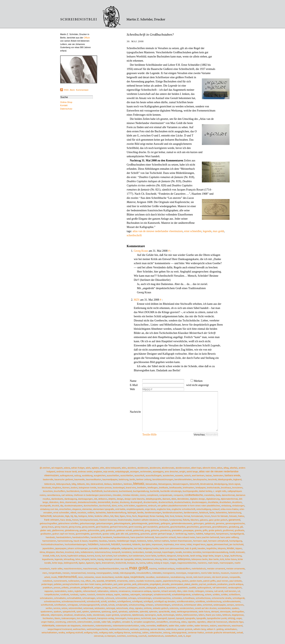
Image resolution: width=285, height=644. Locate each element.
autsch (187, 475)
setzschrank (122, 608)
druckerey (124, 502)
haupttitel (93, 541)
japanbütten (48, 548)
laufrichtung (236, 556)
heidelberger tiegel (126, 541)
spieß (114, 612)
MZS (137, 300)
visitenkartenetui (103, 626)
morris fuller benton (210, 573)
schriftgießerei (124, 601)
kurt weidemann (137, 556)
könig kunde (183, 556)
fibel (117, 516)
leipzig (100, 559)
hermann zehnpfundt (218, 541)
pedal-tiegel (47, 584)
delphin (112, 499)
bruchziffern (60, 491)
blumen (66, 488)
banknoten (218, 475)
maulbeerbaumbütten (109, 569)
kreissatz (240, 552)
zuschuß (142, 636)
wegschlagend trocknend (60, 629)
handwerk (107, 537)
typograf (180, 618)
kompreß (116, 552)
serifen (49, 608)
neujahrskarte (137, 577)
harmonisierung (65, 541)
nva (82, 581)
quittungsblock (204, 588)
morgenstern (194, 573)
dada (218, 495)
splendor (153, 612)
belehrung (124, 479)
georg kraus (48, 527)
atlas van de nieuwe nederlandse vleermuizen (158, 231)
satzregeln (135, 594)
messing (91, 573)
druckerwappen (199, 502)
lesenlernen (148, 559)
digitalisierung (213, 499)
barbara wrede (232, 475)
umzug (231, 618)
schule (111, 605)
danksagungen (85, 499)
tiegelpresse (238, 615)
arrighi (182, 472)
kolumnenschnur (103, 552)
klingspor (50, 552)
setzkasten (100, 608)
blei (88, 484)
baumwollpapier (110, 479)
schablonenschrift (162, 594)
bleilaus (108, 484)
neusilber (150, 577)
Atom (72, 90)
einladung (226, 506)
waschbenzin (224, 626)
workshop (136, 633)
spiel (79, 612)
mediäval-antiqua (166, 569)
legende (207, 231)
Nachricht (135, 412)
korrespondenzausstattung (215, 552)
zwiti (180, 636)
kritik (53, 556)
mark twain (213, 563)
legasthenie (48, 559)
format (187, 516)
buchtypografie (190, 491)
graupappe (188, 530)
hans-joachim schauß (165, 537)
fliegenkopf (143, 516)
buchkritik (155, 491)
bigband (237, 479)
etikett (73, 513)
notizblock (47, 581)
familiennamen (191, 513)
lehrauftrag (69, 559)
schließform (234, 594)
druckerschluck (166, 502)
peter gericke (125, 584)
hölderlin (136, 544)
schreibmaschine (52, 601)
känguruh (171, 556)
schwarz (149, 605)
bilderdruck (50, 484)
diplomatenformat (229, 499)
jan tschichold (236, 544)
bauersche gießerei (64, 479)
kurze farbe (151, 556)
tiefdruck (227, 615)
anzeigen (134, 472)
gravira (198, 530)
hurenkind (126, 544)
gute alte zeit (122, 534)
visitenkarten (88, 626)
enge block (150, 509)
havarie (112, 541)
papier (159, 581)
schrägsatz (73, 605)
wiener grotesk (185, 629)
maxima (153, 569)
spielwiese (95, 612)
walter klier (174, 626)
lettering (173, 559)
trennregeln (121, 618)
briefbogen (153, 488)
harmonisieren (49, 541)
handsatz (50, 537)
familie (140, 513)
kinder (231, 548)
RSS (66, 90)
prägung (107, 588)
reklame (114, 591)
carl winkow (67, 495)
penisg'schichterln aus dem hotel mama (82, 584)
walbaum (162, 625)
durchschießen (91, 506)
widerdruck (171, 629)
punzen (122, 588)
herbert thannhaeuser (181, 541)
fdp (76, 516)
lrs (137, 563)
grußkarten (46, 534)
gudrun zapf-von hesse (63, 534)
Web (132, 389)
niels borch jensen (202, 577)
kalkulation (104, 548)
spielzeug (106, 612)
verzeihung (175, 622)
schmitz (100, 598)
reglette (78, 591)
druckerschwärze (182, 502)
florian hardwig (157, 516)
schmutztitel (121, 598)
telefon (179, 615)
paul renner (222, 581)
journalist (93, 548)
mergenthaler (55, 573)
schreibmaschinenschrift (73, 601)
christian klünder (130, 495)
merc (45, 573)
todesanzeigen (69, 618)
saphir (117, 594)
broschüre (48, 491)
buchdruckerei (111, 491)
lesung (158, 559)
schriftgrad (137, 601)
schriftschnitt (47, 605)
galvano (204, 520)
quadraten (171, 588)
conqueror (178, 495)
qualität (192, 588)
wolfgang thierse (122, 633)
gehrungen (199, 523)
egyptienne (142, 506)
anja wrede (109, 472)
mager (173, 563)
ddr (95, 499)
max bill (124, 569)
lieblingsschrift (71, 563)
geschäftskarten (220, 527)
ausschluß (139, 475)
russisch (91, 594)
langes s (219, 556)
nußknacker (74, 581)
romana (209, 591)
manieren (202, 563)
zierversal (99, 636)
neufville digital (122, 577)
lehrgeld (85, 559)
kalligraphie (127, 548)
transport (92, 618)
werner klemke (158, 629)
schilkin (216, 594)
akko (124, 468)
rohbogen (199, 591)
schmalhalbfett (74, 598)
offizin (88, 581)
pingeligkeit (155, 584)
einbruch (152, 506)
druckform (237, 502)
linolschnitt (121, 563)
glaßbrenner (58, 530)
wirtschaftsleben (49, 633)
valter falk (106, 622)
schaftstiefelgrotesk (181, 594)
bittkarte (81, 484)
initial (189, 544)
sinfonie (148, 608)
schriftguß (148, 601)
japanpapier (61, 548)
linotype (131, 563)
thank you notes (213, 615)
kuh (58, 556)
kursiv (98, 556)
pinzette (166, 584)
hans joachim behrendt (208, 537)
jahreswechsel (221, 544)
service (57, 608)
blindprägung (221, 484)
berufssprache (200, 479)
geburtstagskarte (122, 523)
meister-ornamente (235, 569)
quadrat (161, 588)
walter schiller (187, 626)
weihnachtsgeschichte (97, 629)
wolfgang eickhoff (74, 633)
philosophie (143, 584)
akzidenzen (143, 468)
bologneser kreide (88, 488)
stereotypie (225, 612)
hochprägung (236, 541)
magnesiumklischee (187, 563)
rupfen (83, 594)
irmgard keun (199, 544)
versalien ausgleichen (144, 622)
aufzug (77, 475)
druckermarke (150, 502)
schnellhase (189, 598)
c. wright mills (220, 491)
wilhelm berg (199, 629)
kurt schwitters (120, 556)
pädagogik (151, 588)
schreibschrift (134, 235)
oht (94, 581)
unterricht (71, 622)
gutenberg (134, 534)
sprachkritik (164, 612)
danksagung (71, 499)
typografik (201, 618)
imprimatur (169, 544)
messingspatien (104, 573)
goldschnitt (138, 530)
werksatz (134, 629)
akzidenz (132, 468)
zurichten (121, 636)
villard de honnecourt (217, 622)
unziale (97, 622)
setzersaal (88, 608)
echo (120, 506)
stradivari (68, 615)
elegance (77, 509)
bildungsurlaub (63, 484)
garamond (234, 520)
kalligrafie (115, 548)
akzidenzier (155, 468)
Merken (198, 381)
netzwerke (89, 577)
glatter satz (46, 530)
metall (115, 573)
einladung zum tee (49, 509)
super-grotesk (113, 615)
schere (208, 594)
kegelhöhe (211, 548)
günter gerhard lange (161, 534)
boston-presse (105, 488)
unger (239, 618)
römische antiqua (104, 594)
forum (207, 516)
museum (225, 573)
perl (115, 584)
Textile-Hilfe (149, 435)
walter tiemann (201, 626)
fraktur (241, 516)
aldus (219, 468)
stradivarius (80, 615)
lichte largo (57, 563)
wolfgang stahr (106, 633)
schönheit (208, 605)
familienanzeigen (153, 513)
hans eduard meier (186, 537)
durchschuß (105, 506)
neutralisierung (178, 577)
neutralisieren (162, 577)
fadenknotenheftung (116, 513)
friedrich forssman (108, 520)
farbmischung (235, 513)
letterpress (184, 559)
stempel (215, 612)
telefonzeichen (190, 615)
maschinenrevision (73, 569)
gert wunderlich (150, 527)
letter (165, 559)
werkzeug (145, 629)
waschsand (237, 626)
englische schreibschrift (183, 509)
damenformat (228, 495)
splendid (144, 612)
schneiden (177, 598)
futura (186, 520)
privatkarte (75, 588)
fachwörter (101, 513)
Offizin (87, 38)
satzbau (125, 594)
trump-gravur (134, 618)
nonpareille (235, 577)
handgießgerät (237, 534)
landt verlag (196, 556)
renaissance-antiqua (141, 591)
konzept (157, 552)
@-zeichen (45, 468)
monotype (181, 573)
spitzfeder (134, 612)
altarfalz (234, 468)
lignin (98, 563)
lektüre (138, 559)
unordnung (60, 622)
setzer (64, 608)
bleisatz (139, 484)
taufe (160, 615)
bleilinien (128, 484)
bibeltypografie (225, 479)
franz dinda (66, 520)
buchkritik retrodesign (171, 491)
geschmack (205, 527)
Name (133, 381)
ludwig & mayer (161, 563)
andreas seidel (85, 472)
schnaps (132, 598)
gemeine (220, 523)
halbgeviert (209, 534)
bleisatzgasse (165, 484)
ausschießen (113, 475)
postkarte (212, 584)
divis (62, 502)
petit (134, 584)
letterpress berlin (199, 559)
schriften (112, 601)
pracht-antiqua (236, 584)
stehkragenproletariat (187, 612)
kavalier (202, 548)
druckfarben (225, 502)
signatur (139, 608)
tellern (201, 615)
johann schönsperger (78, 548)
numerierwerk (60, 581)
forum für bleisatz (219, 516)
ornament (110, 581)
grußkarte (239, 530)
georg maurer (61, 527)
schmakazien (46, 598)
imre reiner (180, 544)
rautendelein (60, 591)
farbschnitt (46, 516)
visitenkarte (48, 626)
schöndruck (177, 605)
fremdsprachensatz (89, 520)
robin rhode (188, 591)
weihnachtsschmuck (119, 629)
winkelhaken (231, 629)
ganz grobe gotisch (218, 520)
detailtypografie (153, 499)
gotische (155, 530)
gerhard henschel (119, 527)
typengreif (162, 618)
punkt (115, 588)
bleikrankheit (97, 484)
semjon (230, 605)
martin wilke (57, 569)
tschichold (146, 618)
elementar (87, 509)
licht (222, 559)
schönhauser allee (193, 605)
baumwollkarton (94, 479)
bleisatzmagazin (180, 484)
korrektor (187, 552)
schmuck (110, 598)
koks (77, 552)
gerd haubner (102, 527)
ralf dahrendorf (219, 588)
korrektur (197, 552)
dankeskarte (57, 499)
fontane (179, 516)
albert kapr (196, 468)
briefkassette (175, 488)
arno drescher (171, 472)
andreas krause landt (67, 472)
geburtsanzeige (87, 523)
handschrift (96, 537)
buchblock (85, 491)
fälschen (195, 520)
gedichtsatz (154, 523)
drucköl (55, 506)
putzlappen (132, 588)
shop (131, 608)
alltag (226, 468)
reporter (156, 591)
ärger (189, 636)
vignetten (201, 622)
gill (241, 527)
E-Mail (134, 385)
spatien (235, 608)
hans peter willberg (229, 537)
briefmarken (189, 488)
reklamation (103, 591)
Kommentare (82, 90)
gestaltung (234, 527)
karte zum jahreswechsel (172, 548)
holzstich (116, 544)
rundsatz (74, 594)
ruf (239, 591)
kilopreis (222, 548)
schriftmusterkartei (232, 601)
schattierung (198, 594)
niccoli (189, 577)
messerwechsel (78, 573)
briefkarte (163, 488)
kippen (239, 548)
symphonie (126, 615)
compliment (152, 495)
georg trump (75, 527)
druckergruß (136, 502)
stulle (89, 615)
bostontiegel (119, 488)
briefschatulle (213, 488)
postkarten (222, 584)
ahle (102, 468)
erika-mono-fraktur (229, 509)
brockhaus (226, 488)
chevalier (117, 495)
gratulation (177, 530)
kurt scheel (107, 556)
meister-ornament (216, 568)
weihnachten (79, 629)
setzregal (111, 608)
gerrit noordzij (135, 527)
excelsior (82, 513)
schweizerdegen (162, 605)
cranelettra (209, 495)
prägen (98, 588)
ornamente (122, 581)
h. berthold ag (180, 534)
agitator (95, 468)
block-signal (234, 484)
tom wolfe (81, 618)
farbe (212, 513)
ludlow (150, 563)
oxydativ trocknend (145, 581)
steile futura (204, 612)
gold (102, 530)
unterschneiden (85, 622)
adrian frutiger (78, 468)
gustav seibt (108, 534)
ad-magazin (57, 468)
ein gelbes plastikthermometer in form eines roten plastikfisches (189, 506)
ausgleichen (100, 475)
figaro (123, 516)
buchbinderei (73, 491)
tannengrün (150, 615)
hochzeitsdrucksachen (52, 544)
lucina (142, 563)
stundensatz (99, 615)
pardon (185, 581)
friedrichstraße (125, 520)
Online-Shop (66, 102)
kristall (46, 556)
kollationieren (87, 552)
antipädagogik (122, 472)
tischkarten (48, 618)
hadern (191, 534)
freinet (75, 520)
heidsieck (142, 541)
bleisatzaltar (151, 484)
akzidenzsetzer (183, 468)
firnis (129, 516)
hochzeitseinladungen (76, 544)
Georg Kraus (141, 251)
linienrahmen (108, 563)
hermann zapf (200, 541)
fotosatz (233, 516)
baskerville (48, 479)
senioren (239, 605)
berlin (132, 479)
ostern (132, 581)
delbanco (103, 499)
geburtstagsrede (140, 523)
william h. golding (215, 629)
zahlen (145, 633)
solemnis (174, 608)
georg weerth (88, 527)
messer (66, 573)
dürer (114, 506)
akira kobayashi (113, 468)
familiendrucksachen (172, 513)
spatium (57, 612)
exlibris (91, 513)
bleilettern (118, 484)
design (120, 499)
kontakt (149, 552)
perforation (107, 584)
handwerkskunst (121, 537)
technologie (169, 615)
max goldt (218, 231)
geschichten (193, 527)
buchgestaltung (141, 491)
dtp (62, 506)
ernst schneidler (193, 231)
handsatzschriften (81, 537)
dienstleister (183, 499)
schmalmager (89, 598)
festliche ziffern (102, 516)
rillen (179, 591)
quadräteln (183, 588)
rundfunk (65, 594)
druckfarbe (213, 502)
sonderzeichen (187, 608)
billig (74, 484)
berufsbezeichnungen (163, 479)
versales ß (127, 622)
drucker (115, 502)
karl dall (138, 548)
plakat (187, 584)
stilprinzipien (57, 615)
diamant (166, 499)
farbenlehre (221, 513)
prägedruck (87, 588)
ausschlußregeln (154, 475)
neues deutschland (104, 577)
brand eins (131, 488)
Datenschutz (66, 109)
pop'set (202, 584)
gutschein (145, 534)
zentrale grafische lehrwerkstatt (220, 633)
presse (57, 588)
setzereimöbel (75, 608)
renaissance (125, 591)
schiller (224, 594)
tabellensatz (138, 615)
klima (42, 552)
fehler (91, 516)
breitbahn (142, 488)
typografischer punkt (217, 618)
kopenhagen (168, 552)
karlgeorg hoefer (151, 548)
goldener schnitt (124, 530)
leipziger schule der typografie (119, 559)
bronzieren (237, 488)
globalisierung (72, 530)
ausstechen (168, 475)
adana (67, 468)
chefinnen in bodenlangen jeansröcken (92, 495)
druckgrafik (45, 506)
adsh (88, 468)
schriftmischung (214, 601)
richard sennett (168, 591)
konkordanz (138, 552)
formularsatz (197, 516)
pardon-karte (196, 581)
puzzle (142, 588)
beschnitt (212, 479)
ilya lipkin (146, 544)
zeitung (167, 633)
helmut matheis (162, 541)
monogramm (169, 573)
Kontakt (64, 105)
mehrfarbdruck (199, 569)
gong (147, 530)
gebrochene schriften (68, 523)
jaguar (210, 544)
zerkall (240, 633)
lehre (78, 559)
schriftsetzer (60, 605)
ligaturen (90, 563)
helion (150, 541)
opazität (100, 581)
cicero (143, 495)
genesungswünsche (235, 523)
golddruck (111, 530)
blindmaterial (207, 484)
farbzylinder (58, 516)
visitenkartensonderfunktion (126, 626)
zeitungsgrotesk (179, 633)
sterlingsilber (238, 612)
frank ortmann (52, 520)
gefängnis (165, 523)
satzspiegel (147, 594)
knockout (69, 552)
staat (173, 612)
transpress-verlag (106, 618)
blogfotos (57, 488)
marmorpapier (226, 563)
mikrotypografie (127, 573)
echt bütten (130, 506)
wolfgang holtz (91, 633)
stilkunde (45, 615)
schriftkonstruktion (185, 601)
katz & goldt (191, 548)
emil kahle (120, 509)
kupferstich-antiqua (77, 556)
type (154, 618)
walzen (213, 626)
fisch (134, 516)
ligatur (82, 563)
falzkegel (132, 513)
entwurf (216, 509)
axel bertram (198, 475)
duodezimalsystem (73, 506)
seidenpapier (219, 605)
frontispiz (164, 520)
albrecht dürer (209, 468)
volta (143, 626)
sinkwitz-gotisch (161, 608)
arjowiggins (158, 472)
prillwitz (65, 588)
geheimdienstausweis (182, 523)
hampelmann (222, 534)
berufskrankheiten (183, 479)
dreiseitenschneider (87, 502)
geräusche (164, 527)
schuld (104, 605)
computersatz (166, 495)
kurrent (90, 556)
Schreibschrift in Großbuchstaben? (150, 35)
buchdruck (97, 491)
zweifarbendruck (156, 636)
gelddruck (210, 523)
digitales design (198, 499)
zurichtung (132, 636)
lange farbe (208, 556)
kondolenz (126, 552)
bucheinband (125, 491)
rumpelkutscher (52, 594)
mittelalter (157, 573)
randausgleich (235, 588)
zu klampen (110, 636)
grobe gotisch (215, 530)
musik (54, 577)
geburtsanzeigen (105, 523)
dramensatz (71, 502)
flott (167, 516)
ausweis (179, 475)
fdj (72, 516)
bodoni (74, 488)
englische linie (164, 509)
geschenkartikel (178, 527)
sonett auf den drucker (206, 608)
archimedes (146, 472)
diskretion (54, 502)
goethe (83, 530)
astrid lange (192, 472)
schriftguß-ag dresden (165, 601)
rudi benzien (230, 591)
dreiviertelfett (104, 502)
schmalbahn (60, 598)
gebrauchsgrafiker (48, 523)
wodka (62, 633)
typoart (171, 618)
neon (80, 577)
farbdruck (204, 513)
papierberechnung (172, 581)
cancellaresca (54, 495)
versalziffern (162, 622)
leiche (93, 559)
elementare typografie (104, 509)
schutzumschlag (136, 605)
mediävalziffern (183, 569)
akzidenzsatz (168, 468)
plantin (194, 584)
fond (172, 516)
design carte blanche (135, 499)
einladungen (238, 506)
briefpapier (201, 488)
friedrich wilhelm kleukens (146, 520)
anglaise (98, 472)
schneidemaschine (162, 598)
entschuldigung (204, 509)
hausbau (103, 541)
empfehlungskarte (135, 509)
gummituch (96, 534)
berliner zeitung (144, 479)
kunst (64, 556)
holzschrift (105, 544)
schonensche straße (222, 598)
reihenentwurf (90, 591)
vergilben (116, 622)
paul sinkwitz (236, 581)
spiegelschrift (69, 612)
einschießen (65, 509)
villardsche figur (236, 622)
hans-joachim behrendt (142, 537)
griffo (205, 530)
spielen (86, 612)
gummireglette (83, 534)
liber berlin (214, 559)
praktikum (48, 588)
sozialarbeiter (224, 608)
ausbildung (87, 475)
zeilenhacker (156, 633)
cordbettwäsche (194, 495)
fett (112, 516)
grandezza (165, 530)
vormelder (151, 626)
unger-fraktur (47, 622)
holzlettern (93, 544)
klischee (60, 552)
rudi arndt (218, 591)
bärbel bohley (206, 491)
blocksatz (47, 488)
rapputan (49, 591)
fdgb (67, 516)
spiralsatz (123, 612)
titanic (57, 618)
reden (70, 591)
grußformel (228, 530)
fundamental (176, 520)
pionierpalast (177, 584)
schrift (104, 601)
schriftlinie (200, 601)
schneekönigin (144, 598)
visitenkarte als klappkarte (68, 626)
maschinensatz (90, 569)
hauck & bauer (81, 541)
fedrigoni (83, 516)
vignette (192, 622)
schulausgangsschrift (89, 605)
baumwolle (79, 479)
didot (174, 499)
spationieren (47, 612)
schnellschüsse (203, 598)
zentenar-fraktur (196, 633)
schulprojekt (122, 605)
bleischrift (194, 484)
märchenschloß (67, 577)
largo (227, 556)
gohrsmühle (94, 530)
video (184, 622)
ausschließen (127, 475)
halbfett (199, 534)
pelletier (58, 584)
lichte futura (231, 559)
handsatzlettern (64, 537)
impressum (157, 544)
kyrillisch (162, 556)
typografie (190, 618)
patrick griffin (209, 581)
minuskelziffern (144, 573)
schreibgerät (239, 598)
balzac (209, 475)
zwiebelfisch (171, 636)
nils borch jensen (220, 577)
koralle (179, 552)
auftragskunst (66, 475)
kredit (232, 552)
